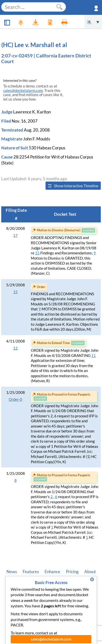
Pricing (72, 572)
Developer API (23, 582)
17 (15, 235)
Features (31, 572)
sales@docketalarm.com (23, 91)
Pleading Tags (80, 582)
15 (37, 253)
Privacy (43, 592)
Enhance (52, 572)
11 (94, 356)
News (12, 572)
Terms (61, 592)
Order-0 (15, 399)
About (90, 572)
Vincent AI (52, 582)
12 (15, 348)
